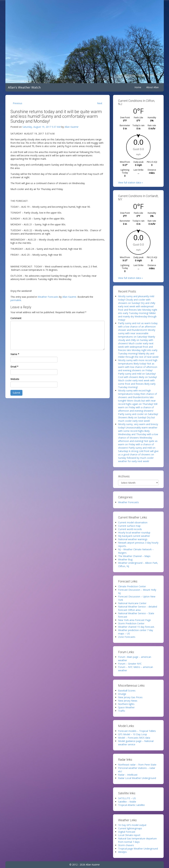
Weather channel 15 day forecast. (136, 627)
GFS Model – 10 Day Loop (133, 734)
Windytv (122, 852)
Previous (18, 103)
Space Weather (126, 707)
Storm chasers (126, 845)
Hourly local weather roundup (134, 533)
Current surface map (129, 526)
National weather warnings (133, 539)
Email (14, 367)
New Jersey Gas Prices (130, 697)
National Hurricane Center (132, 603)
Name (15, 354)
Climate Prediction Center (132, 586)
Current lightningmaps (130, 828)
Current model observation (133, 522)
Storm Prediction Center (131, 623)
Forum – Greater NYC (130, 664)
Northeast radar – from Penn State (137, 765)
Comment (16, 318)
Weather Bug (125, 559)
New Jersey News (128, 701)
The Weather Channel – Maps (134, 556)
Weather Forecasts (48, 297)
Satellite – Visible (127, 802)
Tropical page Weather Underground (138, 849)
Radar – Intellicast (128, 775)
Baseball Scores (127, 691)
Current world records (130, 529)
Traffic (122, 711)
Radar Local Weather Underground (137, 778)
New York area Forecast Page (134, 620)
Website (15, 379)
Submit (16, 393)
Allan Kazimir (72, 127)
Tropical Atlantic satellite (131, 805)
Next (100, 103)
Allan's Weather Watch (24, 87)
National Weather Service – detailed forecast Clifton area (138, 608)
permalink (16, 300)
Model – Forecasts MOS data (134, 738)
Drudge (122, 694)
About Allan (152, 87)
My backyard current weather (134, 536)
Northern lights (126, 704)
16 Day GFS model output (132, 825)
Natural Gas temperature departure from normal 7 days (137, 840)
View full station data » (130, 183)
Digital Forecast (127, 832)
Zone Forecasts (127, 637)
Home (138, 87)
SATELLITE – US (127, 798)
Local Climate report (129, 835)
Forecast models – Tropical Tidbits (137, 731)
